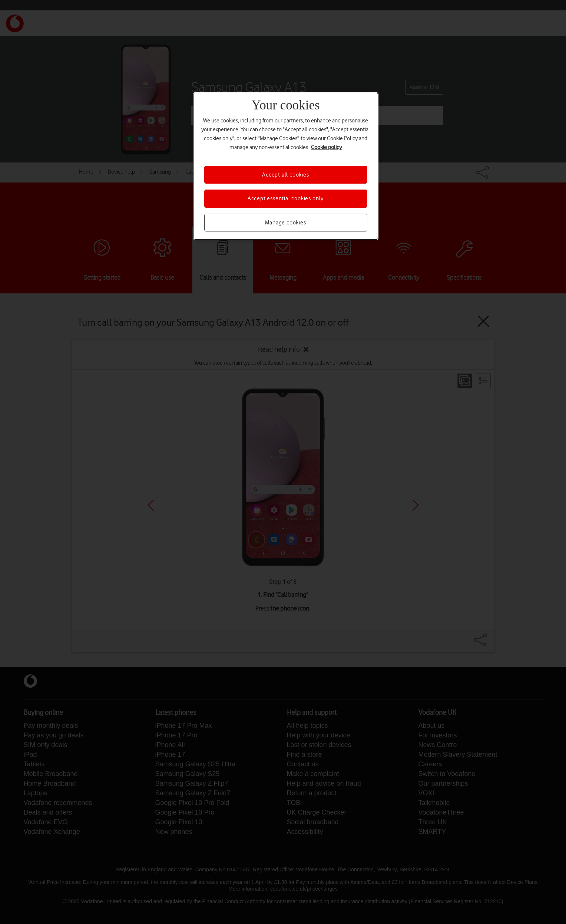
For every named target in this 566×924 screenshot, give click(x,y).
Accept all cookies (285, 175)
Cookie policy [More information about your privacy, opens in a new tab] (326, 147)
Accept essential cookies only (286, 198)
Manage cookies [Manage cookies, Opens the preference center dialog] (285, 223)
